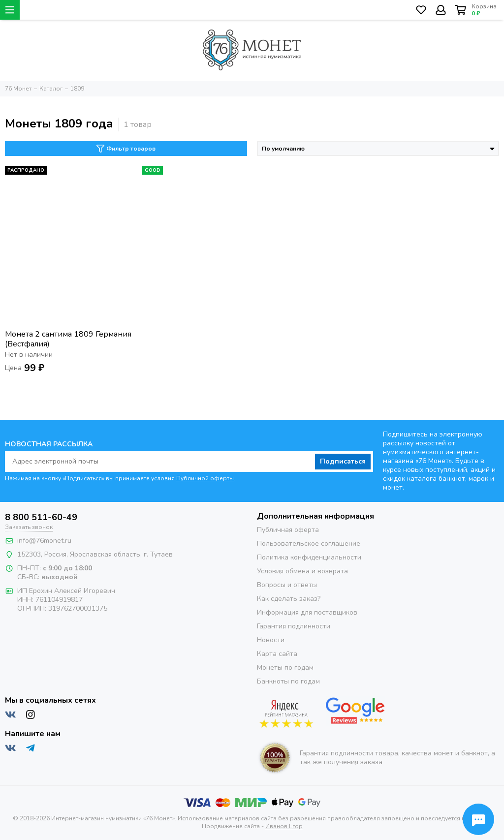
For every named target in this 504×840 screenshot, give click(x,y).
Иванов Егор (284, 826)
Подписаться (343, 461)
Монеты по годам (285, 668)
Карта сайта (277, 654)
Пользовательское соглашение (309, 544)
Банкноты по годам (288, 681)
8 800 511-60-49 (41, 517)
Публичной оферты (205, 478)
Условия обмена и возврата (302, 571)
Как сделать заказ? (289, 599)
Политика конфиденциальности (309, 557)
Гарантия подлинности (294, 626)
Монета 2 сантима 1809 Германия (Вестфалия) (68, 339)
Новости (271, 640)
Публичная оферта (288, 530)
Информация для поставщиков (307, 612)
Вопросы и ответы (287, 585)
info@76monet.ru (44, 541)
